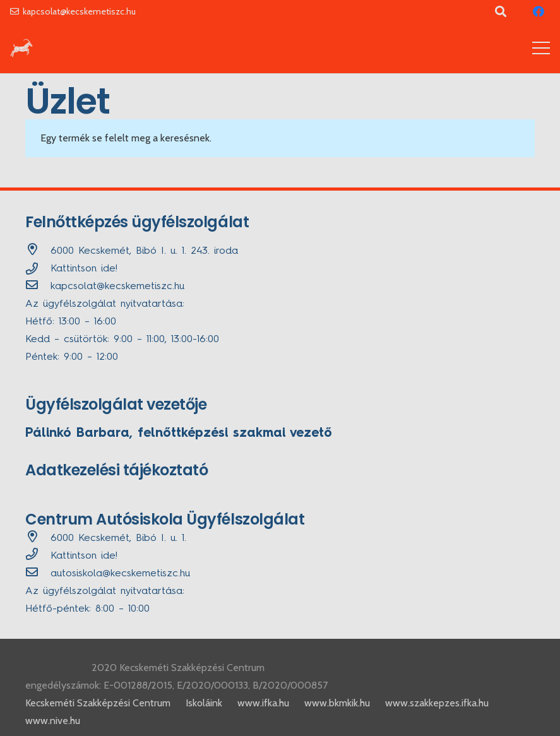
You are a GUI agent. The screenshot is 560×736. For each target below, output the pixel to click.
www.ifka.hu (263, 703)
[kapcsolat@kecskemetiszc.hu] (38, 287)
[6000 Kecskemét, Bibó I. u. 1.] (38, 538)
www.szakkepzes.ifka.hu (437, 703)
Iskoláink (204, 703)
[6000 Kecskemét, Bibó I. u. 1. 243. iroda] (38, 251)
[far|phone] (38, 556)
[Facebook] (539, 11)
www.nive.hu (53, 721)
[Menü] (541, 48)
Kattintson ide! (84, 269)
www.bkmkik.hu (337, 703)
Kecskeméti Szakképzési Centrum (98, 703)
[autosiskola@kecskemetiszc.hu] (38, 574)
